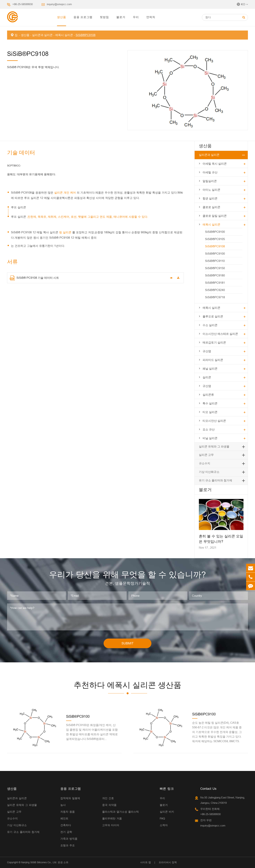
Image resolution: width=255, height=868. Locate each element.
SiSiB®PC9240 (215, 290)
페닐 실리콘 (210, 369)
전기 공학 (66, 832)
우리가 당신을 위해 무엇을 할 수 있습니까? (127, 575)
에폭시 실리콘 (64, 35)
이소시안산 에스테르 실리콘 (220, 334)
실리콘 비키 (167, 812)
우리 (136, 17)
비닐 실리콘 (210, 438)
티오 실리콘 (210, 412)
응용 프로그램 (83, 17)
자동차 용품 (68, 812)
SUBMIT (127, 643)
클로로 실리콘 (211, 207)
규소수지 (205, 463)
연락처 (151, 17)
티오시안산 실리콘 (214, 421)
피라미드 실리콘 (213, 360)
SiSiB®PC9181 (215, 283)
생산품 (62, 17)
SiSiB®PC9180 (215, 275)
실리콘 (207, 377)
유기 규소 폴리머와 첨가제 (216, 480)
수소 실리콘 (210, 325)
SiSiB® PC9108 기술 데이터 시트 (34, 278)
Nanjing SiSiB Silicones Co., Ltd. (39, 862)
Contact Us (208, 789)
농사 (63, 805)
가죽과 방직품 (69, 839)
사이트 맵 (146, 862)
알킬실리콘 (210, 181)
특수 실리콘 (210, 403)
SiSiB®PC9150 (215, 268)
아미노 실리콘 (211, 190)
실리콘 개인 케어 (65, 193)
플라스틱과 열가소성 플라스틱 (121, 812)
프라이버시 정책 (168, 862)
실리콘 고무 (206, 455)
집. (16, 35)
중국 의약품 (109, 805)
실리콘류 (208, 395)
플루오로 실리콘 (213, 316)
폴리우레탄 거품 (112, 818)
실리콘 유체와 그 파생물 (214, 447)
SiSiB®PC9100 (215, 232)
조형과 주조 (68, 845)
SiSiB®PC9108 (86, 35)
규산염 (207, 351)
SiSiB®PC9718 (215, 297)
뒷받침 (104, 17)
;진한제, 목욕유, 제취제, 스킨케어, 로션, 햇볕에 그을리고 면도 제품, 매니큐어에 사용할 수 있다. (87, 217)
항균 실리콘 (210, 198)
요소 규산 (209, 429)
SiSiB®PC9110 (215, 261)
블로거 (121, 17)
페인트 (64, 818)
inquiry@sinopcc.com (59, 4)
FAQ (162, 818)
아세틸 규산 (210, 172)
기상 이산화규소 (209, 472)
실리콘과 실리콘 (42, 35)
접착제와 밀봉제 (70, 798)
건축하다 (66, 825)
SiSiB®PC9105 (215, 239)
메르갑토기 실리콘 (214, 342)
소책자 (164, 825)
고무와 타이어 (111, 825)
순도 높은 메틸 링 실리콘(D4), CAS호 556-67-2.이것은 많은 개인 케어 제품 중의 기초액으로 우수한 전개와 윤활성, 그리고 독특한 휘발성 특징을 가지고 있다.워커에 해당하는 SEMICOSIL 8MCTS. (217, 732)
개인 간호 (108, 798)
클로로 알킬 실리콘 (215, 216)
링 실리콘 (66, 232)
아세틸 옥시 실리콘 (215, 164)
